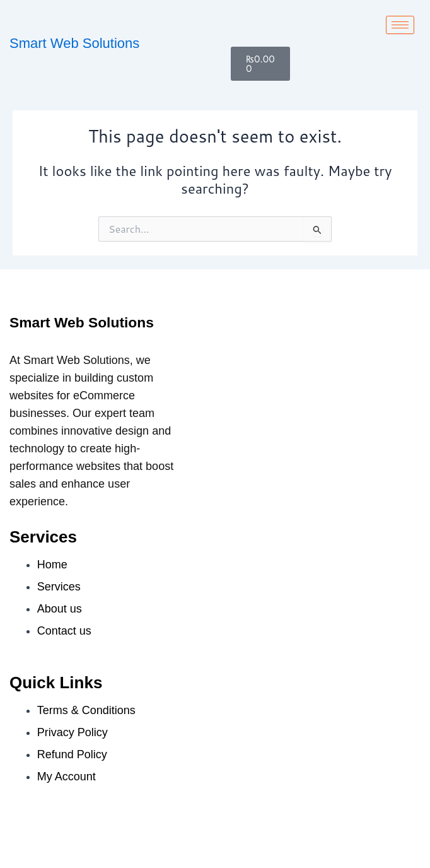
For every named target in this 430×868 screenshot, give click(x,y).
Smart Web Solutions (74, 43)
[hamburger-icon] (400, 25)
